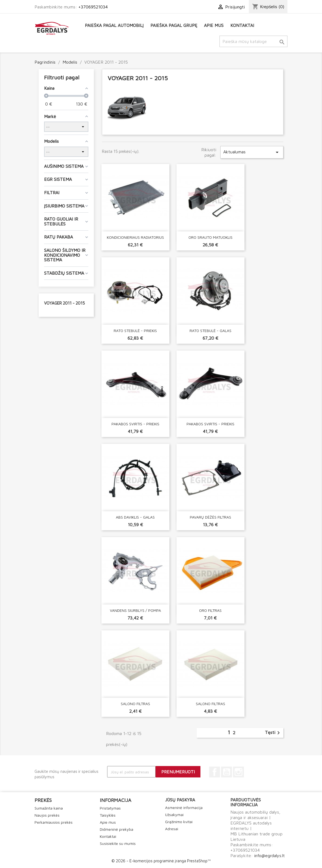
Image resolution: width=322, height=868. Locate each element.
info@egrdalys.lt (269, 855)
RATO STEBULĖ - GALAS (210, 331)
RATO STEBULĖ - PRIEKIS (135, 331)
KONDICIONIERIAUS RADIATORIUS (135, 237)
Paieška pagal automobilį (114, 25)
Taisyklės (108, 815)
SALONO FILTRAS (135, 704)
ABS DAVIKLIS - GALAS (135, 517)
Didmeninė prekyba (117, 829)
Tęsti (273, 733)
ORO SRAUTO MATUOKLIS (210, 237)
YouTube (227, 772)
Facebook (215, 772)
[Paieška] (253, 41)
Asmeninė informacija (184, 807)
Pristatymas (110, 808)
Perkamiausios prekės (54, 822)
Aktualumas (252, 152)
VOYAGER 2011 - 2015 (64, 303)
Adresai (172, 829)
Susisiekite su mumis (118, 843)
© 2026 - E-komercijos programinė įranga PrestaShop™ (161, 861)
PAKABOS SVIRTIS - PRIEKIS (135, 424)
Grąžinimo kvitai (179, 822)
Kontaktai (242, 25)
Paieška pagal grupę (174, 25)
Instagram (239, 772)
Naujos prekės (47, 815)
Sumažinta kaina (49, 808)
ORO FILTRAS (210, 610)
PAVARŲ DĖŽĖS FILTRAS (210, 517)
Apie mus (214, 25)
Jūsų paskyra (180, 800)
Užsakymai (174, 815)
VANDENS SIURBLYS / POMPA (135, 610)
